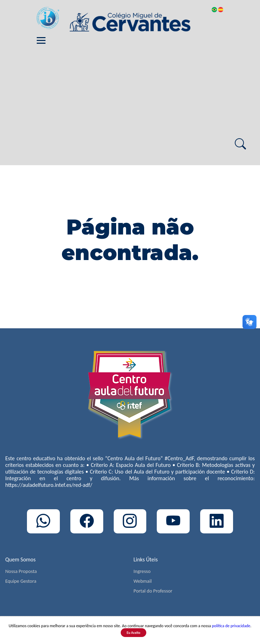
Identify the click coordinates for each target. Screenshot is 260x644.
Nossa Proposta (21, 571)
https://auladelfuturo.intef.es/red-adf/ (49, 485)
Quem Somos (20, 559)
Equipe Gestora (21, 581)
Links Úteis (146, 559)
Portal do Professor (153, 591)
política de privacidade (231, 626)
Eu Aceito (133, 633)
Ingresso (142, 571)
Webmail (143, 581)
